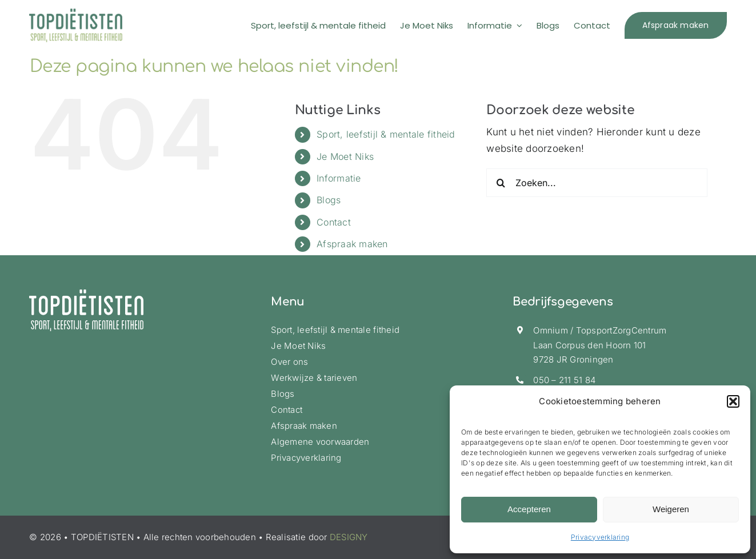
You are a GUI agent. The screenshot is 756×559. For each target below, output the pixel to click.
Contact (334, 222)
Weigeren (671, 509)
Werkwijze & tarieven (314, 378)
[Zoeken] (501, 183)
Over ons (289, 362)
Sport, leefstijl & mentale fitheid (386, 134)
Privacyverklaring (600, 537)
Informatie (339, 178)
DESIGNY (349, 537)
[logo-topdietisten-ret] (76, 13)
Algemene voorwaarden (320, 442)
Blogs (329, 200)
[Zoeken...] (597, 183)
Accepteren (529, 509)
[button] (733, 401)
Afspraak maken (352, 244)
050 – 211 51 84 (564, 380)
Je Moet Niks (345, 156)
